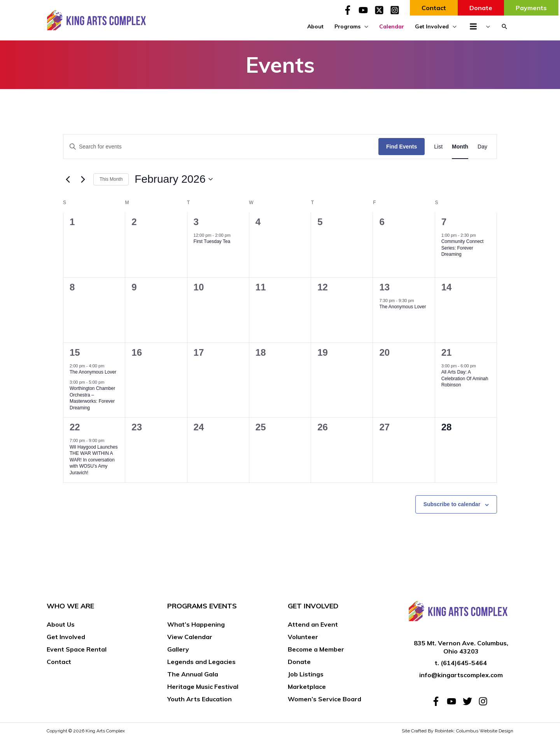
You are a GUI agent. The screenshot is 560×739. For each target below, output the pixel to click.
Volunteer (303, 637)
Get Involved (66, 637)
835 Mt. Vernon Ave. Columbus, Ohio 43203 (461, 647)
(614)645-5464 (464, 663)
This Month (111, 179)
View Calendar (190, 637)
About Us (61, 624)
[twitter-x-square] (381, 10)
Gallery (178, 649)
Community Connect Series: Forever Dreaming (463, 248)
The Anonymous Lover (402, 307)
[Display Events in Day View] (482, 147)
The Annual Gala (193, 674)
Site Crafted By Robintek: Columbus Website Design (458, 731)
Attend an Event (313, 624)
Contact (59, 662)
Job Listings (306, 674)
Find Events (402, 147)
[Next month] (83, 179)
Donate (299, 662)
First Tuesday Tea (212, 241)
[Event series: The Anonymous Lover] (418, 300)
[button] (504, 26)
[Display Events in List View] (438, 147)
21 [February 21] (447, 352)
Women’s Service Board (325, 699)
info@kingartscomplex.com (461, 675)
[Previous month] (68, 179)
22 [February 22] (75, 427)
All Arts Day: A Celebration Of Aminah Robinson (465, 378)
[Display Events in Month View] (460, 147)
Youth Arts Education (199, 699)
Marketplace (307, 687)
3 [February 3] (196, 222)
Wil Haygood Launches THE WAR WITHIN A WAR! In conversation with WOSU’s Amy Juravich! (94, 460)
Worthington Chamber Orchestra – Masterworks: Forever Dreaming (92, 398)
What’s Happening (196, 624)
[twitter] (470, 701)
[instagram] (484, 701)
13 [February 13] (384, 287)
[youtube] (366, 10)
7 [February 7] (444, 222)
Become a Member (316, 649)
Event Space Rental (77, 649)
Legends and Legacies (201, 662)
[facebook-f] (350, 10)
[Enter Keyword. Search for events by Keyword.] (221, 147)
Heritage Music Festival (203, 687)
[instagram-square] (396, 10)
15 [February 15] (75, 352)
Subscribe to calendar (452, 504)
